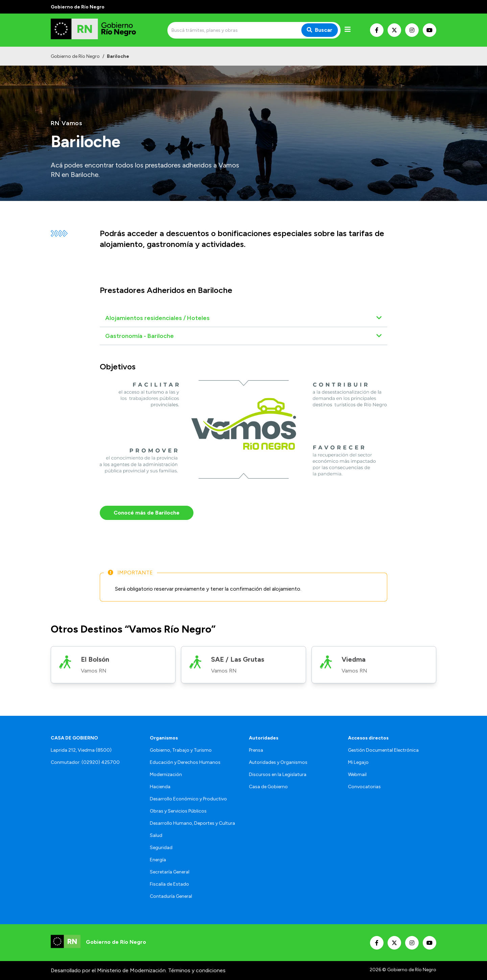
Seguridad (161, 848)
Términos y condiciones (197, 970)
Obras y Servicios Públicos (178, 811)
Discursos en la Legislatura (278, 774)
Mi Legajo (358, 762)
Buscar (320, 30)
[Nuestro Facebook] (377, 30)
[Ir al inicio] (99, 30)
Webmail (357, 774)
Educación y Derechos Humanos (185, 762)
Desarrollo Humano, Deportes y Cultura (192, 823)
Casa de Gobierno (268, 787)
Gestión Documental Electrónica (383, 750)
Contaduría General (171, 896)
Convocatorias (364, 787)
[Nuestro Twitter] (394, 30)
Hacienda (160, 787)
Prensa (256, 750)
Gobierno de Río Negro (75, 56)
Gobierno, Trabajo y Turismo (181, 750)
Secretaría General (170, 872)
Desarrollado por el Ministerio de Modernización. (109, 970)
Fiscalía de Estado (169, 884)
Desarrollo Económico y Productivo (188, 799)
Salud (156, 835)
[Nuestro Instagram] (412, 30)
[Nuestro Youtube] (430, 30)
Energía (158, 860)
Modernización (166, 774)
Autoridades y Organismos (278, 762)
